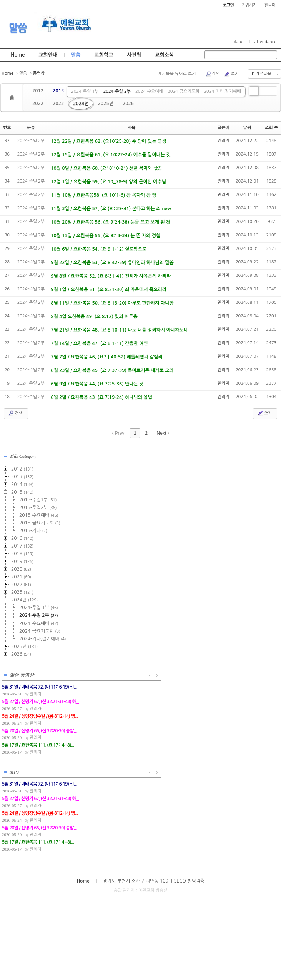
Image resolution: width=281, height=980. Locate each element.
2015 (22, 491)
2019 (22, 560)
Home (18, 55)
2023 (58, 104)
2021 (21, 575)
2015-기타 (33, 529)
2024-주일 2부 (117, 91)
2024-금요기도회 (183, 91)
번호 (7, 128)
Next (163, 433)
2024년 (81, 104)
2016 (22, 537)
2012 (38, 91)
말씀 (18, 28)
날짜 (247, 128)
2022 (38, 104)
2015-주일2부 (38, 506)
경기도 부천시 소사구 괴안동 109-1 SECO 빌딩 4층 (153, 685)
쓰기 (231, 74)
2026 (128, 104)
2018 (22, 552)
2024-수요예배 (149, 91)
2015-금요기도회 (40, 521)
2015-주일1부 (38, 498)
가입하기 (249, 5)
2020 (21, 568)
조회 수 (271, 128)
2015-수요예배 (39, 514)
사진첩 (134, 55)
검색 (213, 74)
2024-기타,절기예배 (222, 91)
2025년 (106, 104)
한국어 (270, 5)
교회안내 (48, 55)
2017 (22, 544)
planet (239, 42)
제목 (132, 128)
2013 (58, 91)
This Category (23, 455)
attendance (265, 42)
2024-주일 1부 (85, 91)
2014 (22, 483)
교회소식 (164, 55)
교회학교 (104, 55)
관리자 (224, 141)
